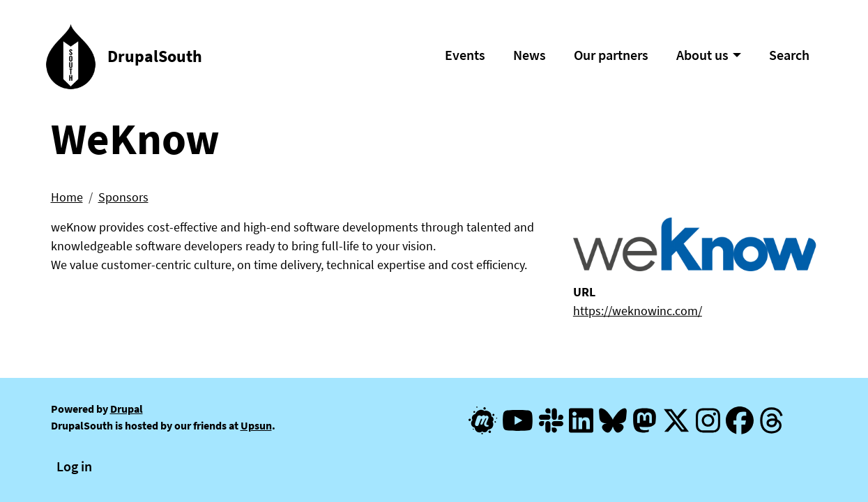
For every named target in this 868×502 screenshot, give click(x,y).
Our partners (611, 55)
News (530, 55)
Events (465, 55)
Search (789, 55)
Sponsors (123, 197)
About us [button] (702, 55)
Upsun (256, 425)
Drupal (127, 409)
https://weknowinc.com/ (638, 311)
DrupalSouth (155, 56)
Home (67, 197)
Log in (74, 466)
